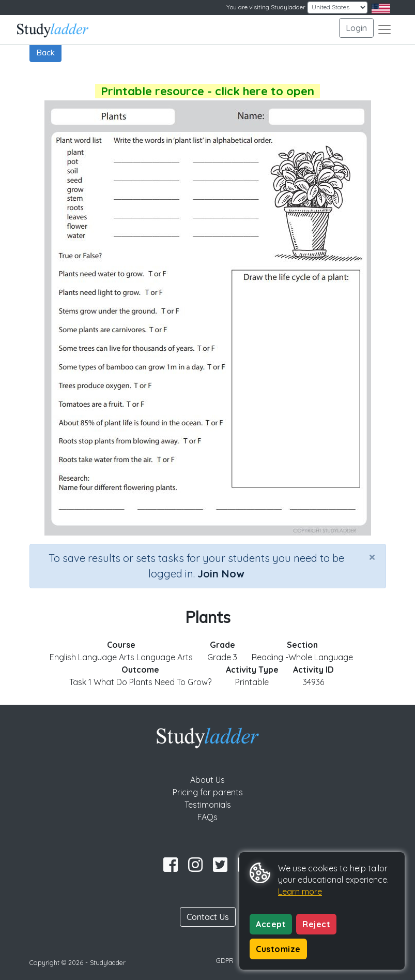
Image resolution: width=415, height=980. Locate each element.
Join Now (221, 574)
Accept (271, 924)
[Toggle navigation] (385, 29)
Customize (278, 949)
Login (356, 28)
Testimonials (208, 805)
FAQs (207, 817)
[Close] (372, 557)
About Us (207, 780)
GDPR (225, 960)
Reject (316, 924)
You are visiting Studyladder (266, 7)
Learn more (300, 892)
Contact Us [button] (208, 917)
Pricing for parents (208, 792)
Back (45, 52)
